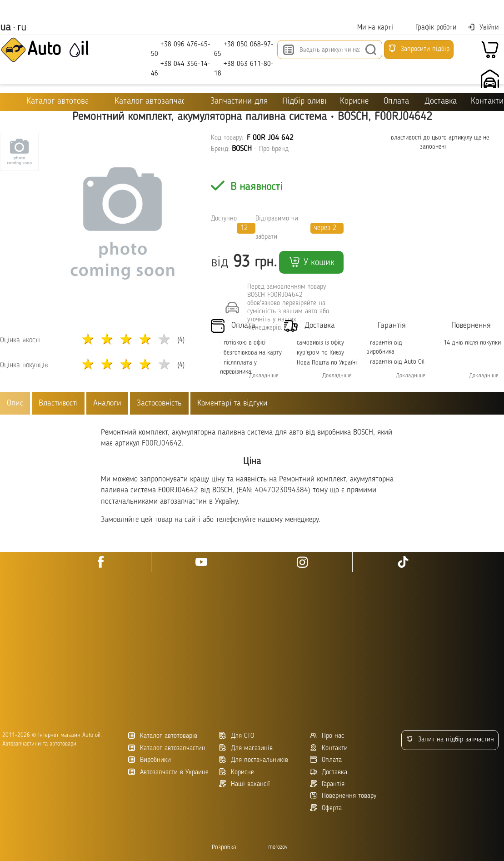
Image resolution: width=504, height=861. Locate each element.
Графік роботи (430, 28)
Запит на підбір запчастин (450, 739)
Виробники (150, 760)
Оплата (396, 102)
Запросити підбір (419, 48)
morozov (278, 847)
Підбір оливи (304, 102)
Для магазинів (246, 748)
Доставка (441, 102)
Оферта (326, 808)
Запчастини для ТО (233, 101)
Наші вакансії (245, 784)
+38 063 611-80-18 (244, 68)
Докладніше (264, 376)
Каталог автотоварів (163, 736)
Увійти (483, 27)
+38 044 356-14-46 (181, 68)
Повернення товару (343, 796)
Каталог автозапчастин (167, 748)
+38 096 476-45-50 (181, 49)
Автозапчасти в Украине (168, 772)
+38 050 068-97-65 (244, 49)
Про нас (327, 736)
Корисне (354, 102)
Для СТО (237, 736)
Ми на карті (369, 28)
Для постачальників (254, 760)
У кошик (311, 262)
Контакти (487, 102)
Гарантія (327, 784)
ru (22, 28)
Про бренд (274, 149)
